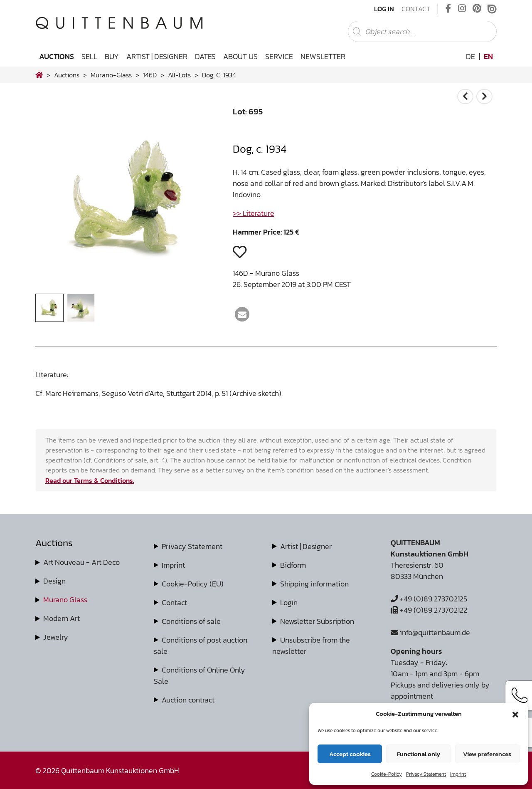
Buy (112, 56)
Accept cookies (350, 754)
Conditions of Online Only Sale (199, 675)
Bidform (293, 565)
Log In (384, 9)
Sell (89, 56)
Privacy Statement (426, 774)
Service (279, 56)
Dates (205, 56)
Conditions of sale (191, 621)
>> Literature (254, 213)
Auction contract (188, 700)
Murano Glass (65, 600)
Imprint (458, 774)
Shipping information (314, 584)
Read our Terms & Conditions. (90, 480)
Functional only (419, 754)
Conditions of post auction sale (201, 646)
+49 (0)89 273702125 (429, 599)
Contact (416, 9)
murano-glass (111, 75)
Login (289, 602)
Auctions (57, 56)
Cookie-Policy (387, 774)
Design (54, 581)
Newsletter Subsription (317, 621)
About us (240, 56)
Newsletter (323, 56)
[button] (515, 714)
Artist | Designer (157, 56)
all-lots (179, 75)
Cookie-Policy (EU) (193, 584)
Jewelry (56, 637)
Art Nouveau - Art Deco (81, 562)
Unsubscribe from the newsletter (311, 646)
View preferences (487, 754)
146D (150, 75)
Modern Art (62, 618)
